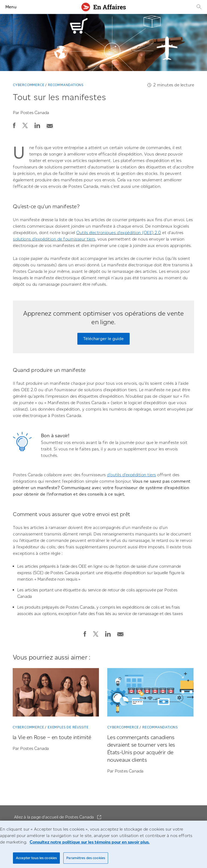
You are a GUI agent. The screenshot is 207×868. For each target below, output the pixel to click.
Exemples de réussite (68, 727)
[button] (14, 125)
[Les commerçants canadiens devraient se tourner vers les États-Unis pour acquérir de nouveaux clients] (150, 693)
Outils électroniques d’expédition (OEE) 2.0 (119, 233)
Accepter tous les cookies (36, 858)
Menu (11, 7)
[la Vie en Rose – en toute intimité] (56, 693)
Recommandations (66, 85)
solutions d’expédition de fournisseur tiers (54, 239)
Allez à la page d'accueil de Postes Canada (55, 817)
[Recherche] (198, 7)
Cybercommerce (29, 85)
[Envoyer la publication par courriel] (50, 124)
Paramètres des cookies (86, 858)
